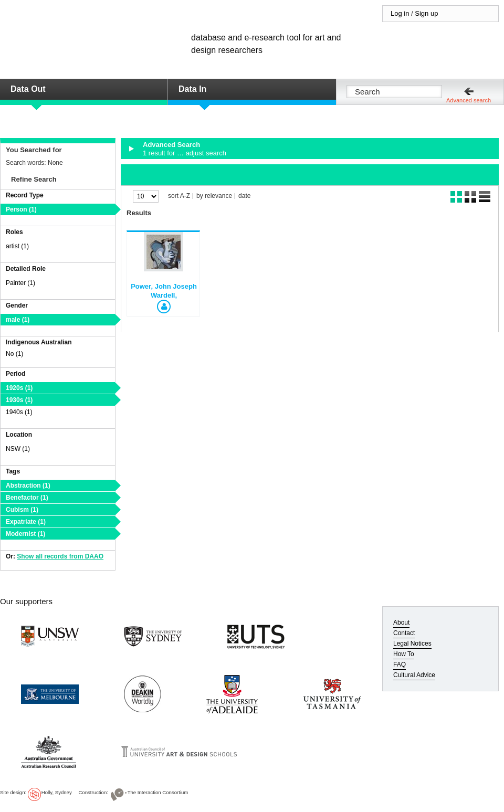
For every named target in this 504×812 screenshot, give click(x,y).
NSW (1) (18, 449)
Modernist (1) (25, 534)
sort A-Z (179, 196)
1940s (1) (19, 412)
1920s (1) (19, 388)
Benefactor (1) (27, 498)
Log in (400, 13)
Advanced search (469, 100)
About (401, 623)
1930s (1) (19, 400)
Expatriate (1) (26, 522)
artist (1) (17, 246)
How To (404, 654)
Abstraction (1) (28, 486)
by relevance (214, 196)
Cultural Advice (414, 675)
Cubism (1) (22, 510)
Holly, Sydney (57, 792)
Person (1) (21, 209)
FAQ (400, 665)
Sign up (426, 13)
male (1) (18, 320)
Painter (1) (20, 283)
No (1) (14, 354)
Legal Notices (412, 644)
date (244, 196)
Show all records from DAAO (60, 556)
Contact (404, 633)
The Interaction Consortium (158, 792)
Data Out (28, 89)
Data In (192, 89)
